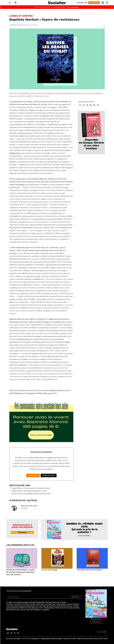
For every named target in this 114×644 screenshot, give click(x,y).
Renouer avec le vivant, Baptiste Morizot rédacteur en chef (31, 494)
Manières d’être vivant (51, 116)
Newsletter (82, 3)
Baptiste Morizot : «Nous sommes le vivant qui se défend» (31, 488)
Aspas (67, 342)
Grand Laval (22, 339)
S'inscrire (76, 597)
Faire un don (49, 475)
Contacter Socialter (70, 639)
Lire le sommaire (84, 535)
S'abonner (33, 475)
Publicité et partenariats (85, 639)
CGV (24, 639)
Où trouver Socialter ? (14, 639)
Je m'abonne (94, 3)
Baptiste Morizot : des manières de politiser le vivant (29, 491)
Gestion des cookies (101, 639)
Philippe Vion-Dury (17, 25)
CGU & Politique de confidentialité (38, 639)
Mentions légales (56, 639)
